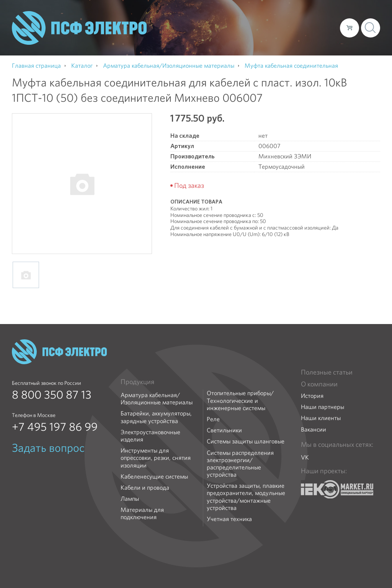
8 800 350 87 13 (52, 395)
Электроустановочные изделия (150, 436)
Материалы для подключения (142, 513)
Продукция (137, 382)
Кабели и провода (145, 488)
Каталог (225, 28)
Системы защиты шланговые (246, 441)
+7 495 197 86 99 (55, 427)
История (312, 396)
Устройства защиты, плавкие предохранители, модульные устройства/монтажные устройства (246, 497)
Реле (213, 419)
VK (305, 457)
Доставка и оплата (271, 28)
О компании (188, 28)
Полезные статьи (327, 372)
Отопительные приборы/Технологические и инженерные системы (240, 401)
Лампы (130, 499)
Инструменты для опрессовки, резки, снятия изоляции (156, 458)
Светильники (224, 430)
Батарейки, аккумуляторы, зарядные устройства (156, 417)
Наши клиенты (321, 418)
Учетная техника (229, 519)
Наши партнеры (323, 407)
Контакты (320, 28)
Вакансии (314, 429)
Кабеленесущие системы (154, 476)
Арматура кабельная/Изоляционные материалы (157, 399)
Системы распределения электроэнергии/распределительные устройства (240, 464)
